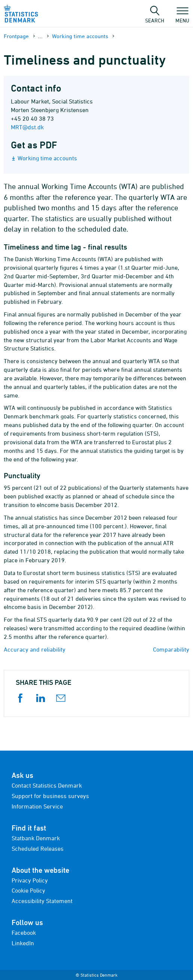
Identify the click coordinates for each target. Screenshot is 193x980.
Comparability (171, 649)
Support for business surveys (50, 796)
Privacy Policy (30, 880)
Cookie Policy (28, 890)
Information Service (37, 806)
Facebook (24, 933)
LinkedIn (23, 943)
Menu (182, 17)
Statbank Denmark (36, 838)
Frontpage (16, 36)
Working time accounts (80, 36)
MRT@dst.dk (27, 127)
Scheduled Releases (38, 848)
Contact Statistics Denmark (47, 785)
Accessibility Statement (42, 901)
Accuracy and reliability (35, 649)
